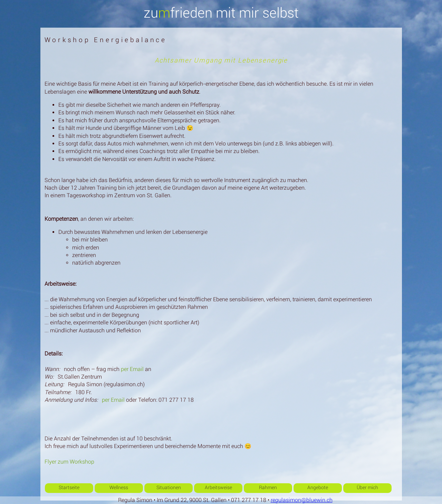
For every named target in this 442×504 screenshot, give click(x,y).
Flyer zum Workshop (69, 462)
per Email (132, 369)
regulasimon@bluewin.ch (302, 500)
